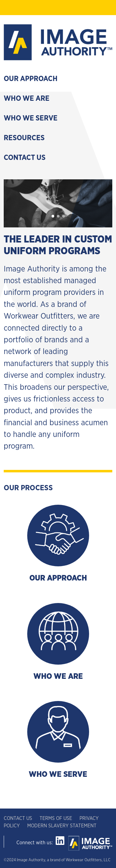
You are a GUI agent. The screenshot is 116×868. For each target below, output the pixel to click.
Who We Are (27, 99)
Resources (24, 138)
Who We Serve (31, 118)
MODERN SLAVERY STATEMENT (62, 826)
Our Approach (31, 79)
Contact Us (25, 158)
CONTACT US (19, 818)
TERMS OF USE (56, 818)
